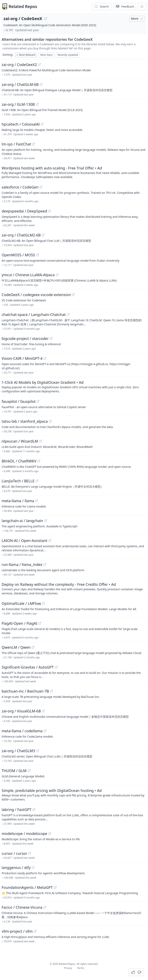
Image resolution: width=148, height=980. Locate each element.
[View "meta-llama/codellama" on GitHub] (45, 731)
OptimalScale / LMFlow (21, 603)
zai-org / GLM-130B (18, 104)
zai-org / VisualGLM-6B (21, 711)
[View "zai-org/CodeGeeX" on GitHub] (46, 19)
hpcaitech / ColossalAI (21, 124)
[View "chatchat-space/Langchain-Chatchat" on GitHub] (68, 315)
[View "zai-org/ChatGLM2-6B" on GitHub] (43, 235)
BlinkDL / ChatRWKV (19, 461)
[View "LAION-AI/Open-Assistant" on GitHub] (50, 541)
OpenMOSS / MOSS (18, 255)
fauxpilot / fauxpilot (19, 401)
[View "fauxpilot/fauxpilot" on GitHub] (38, 401)
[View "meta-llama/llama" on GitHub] (37, 501)
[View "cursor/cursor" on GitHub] (30, 853)
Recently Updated (68, 55)
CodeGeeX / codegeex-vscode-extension (36, 295)
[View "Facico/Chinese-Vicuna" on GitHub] (45, 907)
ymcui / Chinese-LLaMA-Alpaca (28, 275)
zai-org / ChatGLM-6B (20, 84)
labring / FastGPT (17, 810)
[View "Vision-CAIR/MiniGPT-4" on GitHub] (45, 358)
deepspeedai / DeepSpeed (24, 211)
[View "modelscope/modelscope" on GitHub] (50, 834)
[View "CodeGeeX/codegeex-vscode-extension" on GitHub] (73, 295)
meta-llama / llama (18, 501)
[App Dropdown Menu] (142, 7)
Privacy (68, 968)
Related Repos (23, 6)
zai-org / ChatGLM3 (18, 751)
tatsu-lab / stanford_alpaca (25, 421)
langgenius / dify (16, 868)
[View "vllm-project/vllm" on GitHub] (35, 931)
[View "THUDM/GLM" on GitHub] (29, 771)
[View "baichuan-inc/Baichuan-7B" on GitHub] (52, 691)
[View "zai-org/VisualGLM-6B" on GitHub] (43, 711)
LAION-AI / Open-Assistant (25, 541)
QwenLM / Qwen (16, 647)
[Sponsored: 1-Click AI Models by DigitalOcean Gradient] (74, 386)
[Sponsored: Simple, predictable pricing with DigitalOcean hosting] (74, 795)
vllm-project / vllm (17, 931)
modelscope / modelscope (24, 834)
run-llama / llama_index (22, 564)
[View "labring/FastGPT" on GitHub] (34, 810)
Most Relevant (26, 55)
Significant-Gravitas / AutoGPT (28, 667)
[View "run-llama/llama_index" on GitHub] (45, 564)
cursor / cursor (14, 853)
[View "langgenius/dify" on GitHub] (33, 868)
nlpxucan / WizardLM (20, 441)
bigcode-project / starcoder (25, 338)
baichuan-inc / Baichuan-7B (25, 691)
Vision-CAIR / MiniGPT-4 (22, 358)
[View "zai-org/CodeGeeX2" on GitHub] (39, 65)
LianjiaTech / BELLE (18, 481)
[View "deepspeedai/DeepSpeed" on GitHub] (49, 211)
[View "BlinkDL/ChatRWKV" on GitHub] (39, 461)
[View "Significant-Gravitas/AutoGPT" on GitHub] (56, 667)
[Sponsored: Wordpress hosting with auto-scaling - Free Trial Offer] (74, 172)
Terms (81, 968)
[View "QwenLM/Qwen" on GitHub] (33, 647)
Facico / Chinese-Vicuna (22, 907)
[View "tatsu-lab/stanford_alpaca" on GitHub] (50, 421)
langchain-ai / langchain (22, 521)
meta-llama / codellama (22, 731)
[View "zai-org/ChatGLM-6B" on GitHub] (41, 84)
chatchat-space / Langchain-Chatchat (34, 315)
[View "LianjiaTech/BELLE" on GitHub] (37, 481)
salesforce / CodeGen (20, 187)
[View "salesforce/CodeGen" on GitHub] (41, 187)
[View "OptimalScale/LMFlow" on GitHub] (44, 603)
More (137, 19)
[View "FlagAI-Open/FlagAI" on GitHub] (40, 623)
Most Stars (47, 55)
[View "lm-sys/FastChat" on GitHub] (33, 144)
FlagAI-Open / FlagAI (20, 623)
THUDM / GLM (14, 771)
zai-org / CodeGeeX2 (19, 65)
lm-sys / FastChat (16, 144)
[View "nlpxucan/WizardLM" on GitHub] (40, 441)
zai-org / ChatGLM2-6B (21, 235)
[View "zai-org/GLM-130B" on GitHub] (37, 104)
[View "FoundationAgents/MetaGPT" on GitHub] (55, 887)
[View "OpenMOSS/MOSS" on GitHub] (38, 255)
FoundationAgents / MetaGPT (27, 887)
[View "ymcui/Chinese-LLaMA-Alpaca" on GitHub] (57, 275)
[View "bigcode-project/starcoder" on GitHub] (51, 338)
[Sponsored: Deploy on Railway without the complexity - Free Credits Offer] (74, 588)
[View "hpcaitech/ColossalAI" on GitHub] (42, 124)
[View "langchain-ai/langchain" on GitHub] (46, 521)
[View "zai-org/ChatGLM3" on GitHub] (38, 751)
